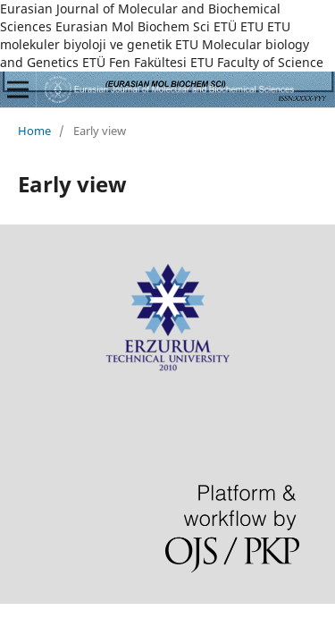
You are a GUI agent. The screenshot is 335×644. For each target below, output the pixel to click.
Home (34, 131)
